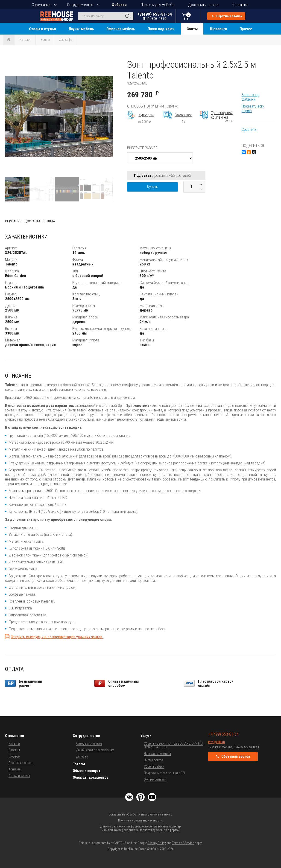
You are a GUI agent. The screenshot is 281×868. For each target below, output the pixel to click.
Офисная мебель (121, 29)
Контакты (240, 5)
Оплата (49, 221)
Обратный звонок (227, 16)
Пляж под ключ (161, 29)
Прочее (246, 29)
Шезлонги (219, 29)
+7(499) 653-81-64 (155, 16)
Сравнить (249, 129)
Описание (13, 221)
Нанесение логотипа (157, 754)
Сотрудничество (80, 5)
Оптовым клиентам (89, 743)
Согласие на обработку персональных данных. (140, 814)
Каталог (25, 40)
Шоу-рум (14, 756)
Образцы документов (91, 777)
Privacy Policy (157, 843)
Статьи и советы (19, 776)
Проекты (14, 750)
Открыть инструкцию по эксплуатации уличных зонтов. (57, 637)
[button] (109, 63)
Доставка (32, 221)
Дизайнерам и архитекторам (95, 750)
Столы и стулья (42, 29)
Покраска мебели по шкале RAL (165, 773)
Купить (153, 187)
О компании (41, 5)
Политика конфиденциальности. (140, 820)
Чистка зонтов (154, 760)
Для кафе (66, 40)
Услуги (146, 736)
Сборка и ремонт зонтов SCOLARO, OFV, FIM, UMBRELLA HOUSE (174, 745)
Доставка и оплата (203, 5)
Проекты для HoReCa (157, 5)
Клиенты (14, 743)
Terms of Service (183, 843)
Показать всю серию (253, 108)
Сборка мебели (154, 766)
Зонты (192, 29)
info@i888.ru (217, 742)
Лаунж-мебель (81, 29)
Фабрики (119, 5)
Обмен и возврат (87, 771)
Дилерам (82, 756)
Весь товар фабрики (250, 97)
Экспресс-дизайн (155, 779)
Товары (79, 764)
